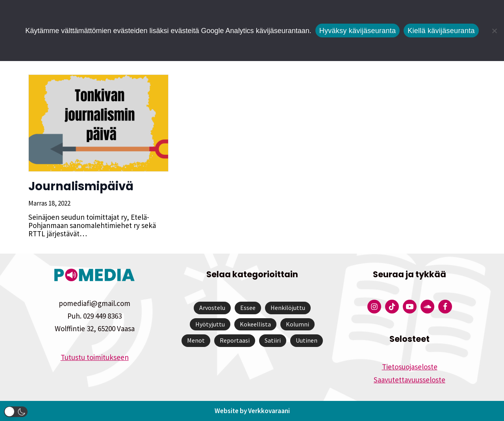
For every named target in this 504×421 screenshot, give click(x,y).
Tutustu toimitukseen (95, 357)
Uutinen (307, 340)
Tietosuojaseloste (410, 367)
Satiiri (273, 340)
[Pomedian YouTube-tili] (410, 307)
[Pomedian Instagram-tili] (374, 307)
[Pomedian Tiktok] (392, 307)
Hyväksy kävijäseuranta (358, 31)
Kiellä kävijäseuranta (441, 31)
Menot (196, 340)
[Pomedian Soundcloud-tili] (427, 307)
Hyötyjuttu (210, 324)
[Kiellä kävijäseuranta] (494, 31)
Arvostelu (212, 308)
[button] (16, 412)
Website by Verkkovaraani (252, 411)
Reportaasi (235, 340)
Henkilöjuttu (288, 308)
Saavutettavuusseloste (409, 380)
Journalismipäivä (80, 186)
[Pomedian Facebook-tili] (445, 307)
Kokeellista (255, 324)
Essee (248, 308)
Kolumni (297, 324)
